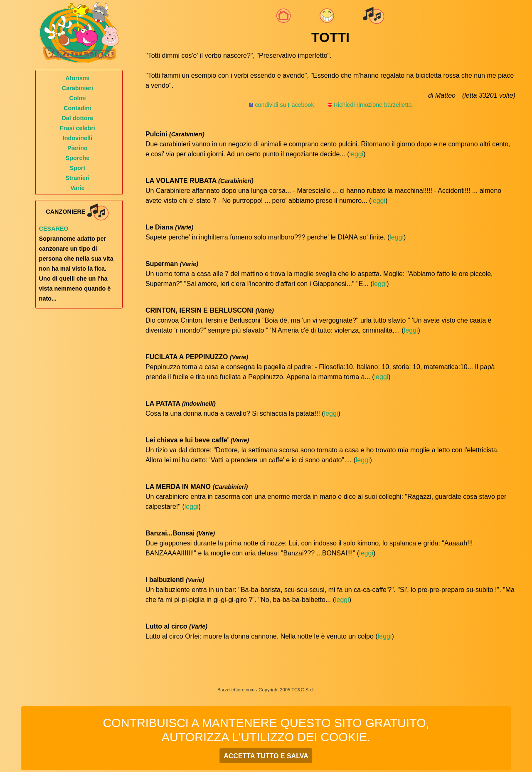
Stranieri (77, 178)
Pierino (78, 148)
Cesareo (54, 229)
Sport (78, 168)
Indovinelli (78, 138)
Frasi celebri (78, 128)
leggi (356, 154)
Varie (77, 188)
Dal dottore (77, 118)
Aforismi (77, 78)
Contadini (77, 108)
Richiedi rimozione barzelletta (373, 105)
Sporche (78, 158)
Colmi (77, 98)
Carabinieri (78, 88)
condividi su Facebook (281, 105)
